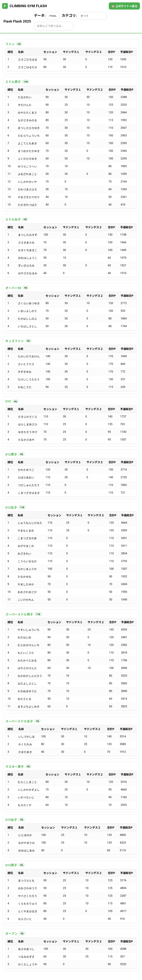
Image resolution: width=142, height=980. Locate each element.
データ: (47, 16)
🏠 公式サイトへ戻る (124, 6)
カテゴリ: (85, 16)
